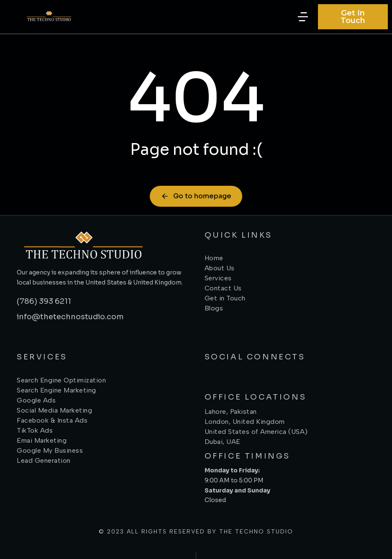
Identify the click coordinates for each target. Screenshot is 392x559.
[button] (303, 17)
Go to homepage (196, 196)
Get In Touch (353, 17)
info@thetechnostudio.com (70, 317)
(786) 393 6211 (44, 301)
